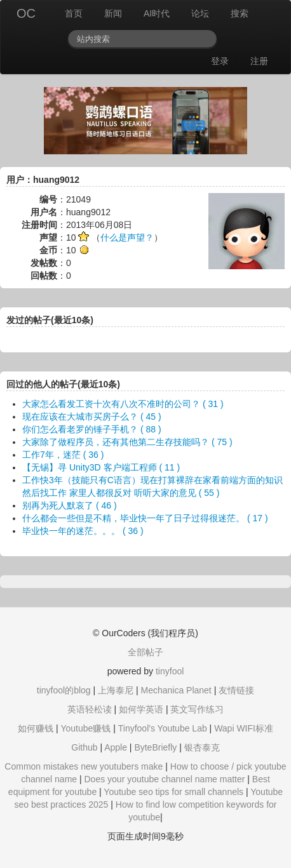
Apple (116, 747)
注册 (259, 61)
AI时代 (157, 13)
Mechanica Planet (176, 690)
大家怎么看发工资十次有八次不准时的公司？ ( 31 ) (123, 404)
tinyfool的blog (64, 690)
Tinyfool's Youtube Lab (163, 728)
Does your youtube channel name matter (165, 779)
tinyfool (170, 671)
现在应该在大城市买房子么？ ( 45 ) (92, 417)
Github (84, 747)
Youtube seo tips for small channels (173, 792)
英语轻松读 (90, 709)
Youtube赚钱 (85, 728)
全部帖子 (145, 652)
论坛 (200, 13)
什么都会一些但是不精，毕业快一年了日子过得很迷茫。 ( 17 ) (145, 518)
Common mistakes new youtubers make (84, 766)
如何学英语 (141, 709)
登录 (220, 61)
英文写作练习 (197, 709)
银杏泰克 (202, 747)
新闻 (113, 13)
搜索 (240, 13)
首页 (74, 13)
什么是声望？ (127, 237)
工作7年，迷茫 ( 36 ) (63, 455)
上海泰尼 (116, 690)
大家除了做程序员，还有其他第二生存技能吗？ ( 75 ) (127, 442)
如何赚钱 (36, 728)
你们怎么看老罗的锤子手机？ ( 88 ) (92, 429)
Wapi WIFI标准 (244, 728)
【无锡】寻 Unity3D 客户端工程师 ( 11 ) (101, 467)
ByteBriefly (155, 747)
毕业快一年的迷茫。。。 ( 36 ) (83, 531)
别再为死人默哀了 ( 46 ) (70, 505)
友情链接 (236, 690)
